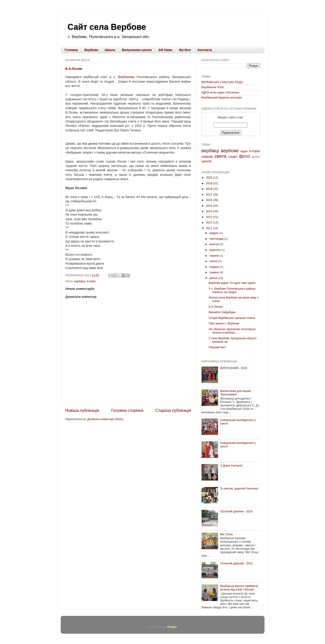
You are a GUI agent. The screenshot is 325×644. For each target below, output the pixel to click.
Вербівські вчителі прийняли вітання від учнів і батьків (239, 588)
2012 (210, 223)
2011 (210, 228)
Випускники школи (137, 50)
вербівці (80, 281)
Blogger (172, 627)
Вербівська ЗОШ (213, 87)
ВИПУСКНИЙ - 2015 (234, 368)
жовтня (214, 244)
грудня (214, 233)
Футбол (185, 50)
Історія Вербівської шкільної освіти (232, 318)
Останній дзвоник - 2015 (236, 563)
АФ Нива (165, 50)
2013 (210, 217)
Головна (71, 50)
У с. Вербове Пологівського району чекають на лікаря (232, 290)
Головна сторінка (127, 410)
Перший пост (217, 347)
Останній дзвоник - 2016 (236, 511)
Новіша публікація (82, 410)
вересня (215, 250)
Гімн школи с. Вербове (224, 323)
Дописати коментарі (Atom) (105, 419)
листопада (217, 239)
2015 (210, 206)
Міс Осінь (227, 534)
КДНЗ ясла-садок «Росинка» (221, 92)
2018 (210, 189)
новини (207, 156)
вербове (230, 151)
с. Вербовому (124, 77)
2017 (210, 195)
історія (91, 281)
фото (244, 156)
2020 (210, 178)
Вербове (91, 50)
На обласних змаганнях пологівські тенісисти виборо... (232, 331)
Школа (110, 50)
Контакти (205, 50)
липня (214, 261)
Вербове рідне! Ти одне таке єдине (232, 283)
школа (207, 161)
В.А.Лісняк (74, 69)
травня (214, 272)
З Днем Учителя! (231, 466)
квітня (214, 278)
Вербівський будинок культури (222, 98)
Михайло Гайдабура (222, 312)
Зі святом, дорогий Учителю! (239, 489)
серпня (214, 256)
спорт (233, 156)
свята (221, 156)
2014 (210, 211)
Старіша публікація (173, 410)
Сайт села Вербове (107, 27)
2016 (210, 200)
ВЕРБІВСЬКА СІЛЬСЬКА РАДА (222, 82)
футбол (256, 157)
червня (214, 267)
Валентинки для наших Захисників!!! (236, 393)
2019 (210, 183)
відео (244, 151)
